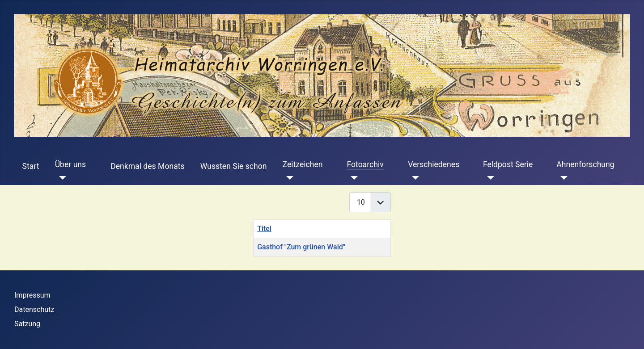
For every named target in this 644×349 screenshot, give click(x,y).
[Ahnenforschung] (562, 178)
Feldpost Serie (508, 164)
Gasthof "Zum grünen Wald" (301, 247)
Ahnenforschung (585, 164)
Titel (264, 229)
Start (31, 166)
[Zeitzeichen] (288, 178)
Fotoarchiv (365, 164)
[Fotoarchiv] (352, 178)
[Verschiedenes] (413, 178)
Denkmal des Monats (147, 166)
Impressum (32, 295)
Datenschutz (34, 309)
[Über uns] (61, 178)
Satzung (27, 324)
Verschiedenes (434, 164)
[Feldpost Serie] (489, 178)
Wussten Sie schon (234, 166)
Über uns (70, 164)
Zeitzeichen (303, 164)
